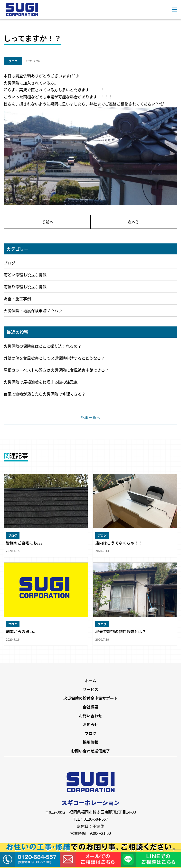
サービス (90, 689)
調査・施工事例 (17, 299)
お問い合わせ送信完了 (90, 751)
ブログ (13, 61)
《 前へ (47, 222)
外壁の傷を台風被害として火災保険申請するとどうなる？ (54, 358)
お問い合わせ (90, 716)
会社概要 (90, 707)
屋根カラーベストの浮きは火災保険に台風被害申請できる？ (56, 370)
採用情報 (90, 742)
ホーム (91, 680)
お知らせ (91, 724)
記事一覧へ (90, 417)
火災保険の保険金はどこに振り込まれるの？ (43, 346)
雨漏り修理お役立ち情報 (25, 287)
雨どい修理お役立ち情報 (25, 275)
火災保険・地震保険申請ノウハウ (33, 311)
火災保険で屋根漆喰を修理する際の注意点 (41, 382)
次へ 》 (134, 222)
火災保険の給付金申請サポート (90, 698)
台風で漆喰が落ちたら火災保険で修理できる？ (45, 394)
